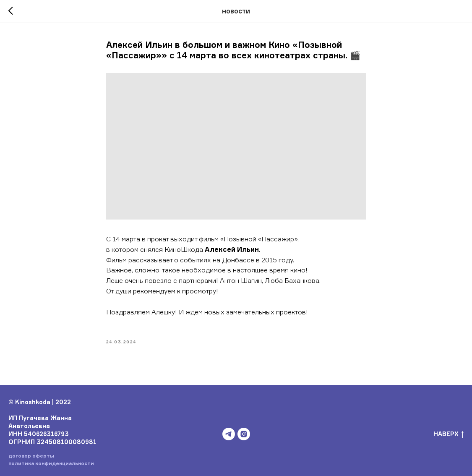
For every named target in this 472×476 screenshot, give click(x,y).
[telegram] (229, 434)
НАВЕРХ (449, 434)
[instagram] (244, 434)
